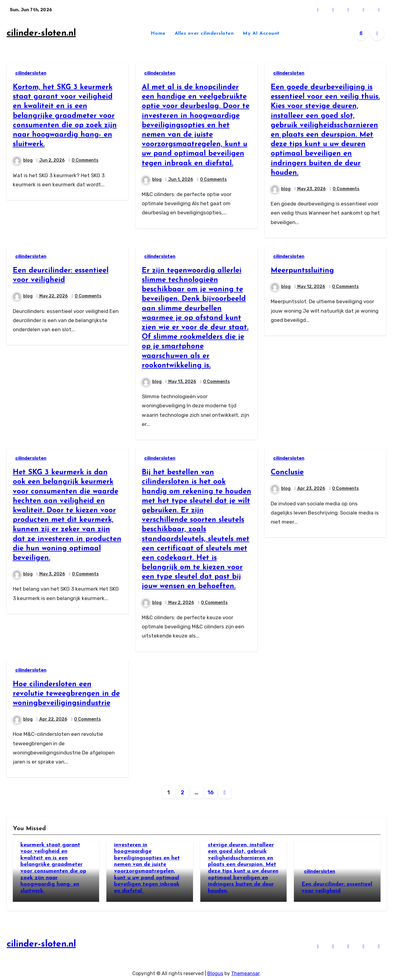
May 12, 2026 (311, 287)
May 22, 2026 (53, 296)
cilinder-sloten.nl (41, 33)
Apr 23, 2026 (311, 488)
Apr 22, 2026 (53, 719)
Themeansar (245, 971)
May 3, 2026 (52, 574)
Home (158, 33)
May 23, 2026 (311, 189)
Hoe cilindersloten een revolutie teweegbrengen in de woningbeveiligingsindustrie (66, 694)
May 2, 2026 (181, 603)
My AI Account (261, 33)
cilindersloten (31, 73)
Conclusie (287, 472)
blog (23, 160)
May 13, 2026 (182, 382)
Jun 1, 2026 (180, 179)
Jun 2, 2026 (52, 160)
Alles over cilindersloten (204, 33)
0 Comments (85, 160)
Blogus (215, 971)
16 (210, 792)
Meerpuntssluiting (302, 271)
